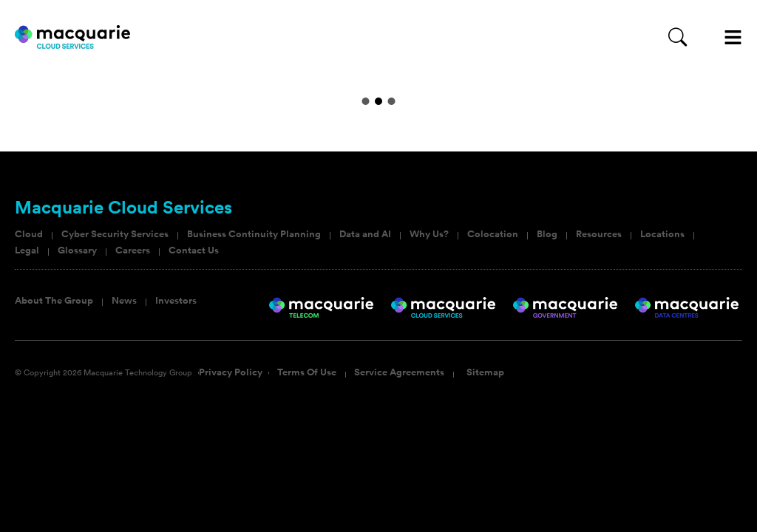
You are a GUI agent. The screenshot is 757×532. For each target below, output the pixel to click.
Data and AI (365, 234)
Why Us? (429, 234)
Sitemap (485, 372)
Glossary (77, 250)
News (124, 301)
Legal (27, 250)
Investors (176, 301)
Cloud (29, 234)
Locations (662, 234)
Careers (133, 250)
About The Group (54, 301)
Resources (599, 234)
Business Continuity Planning (254, 234)
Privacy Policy (231, 372)
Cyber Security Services (115, 234)
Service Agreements (399, 372)
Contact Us (194, 250)
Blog (547, 234)
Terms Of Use (307, 372)
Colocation (493, 234)
